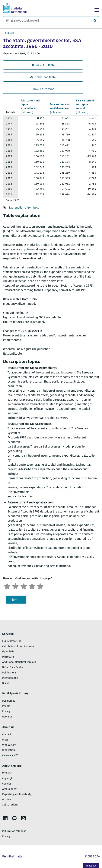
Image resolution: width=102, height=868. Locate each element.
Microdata (8, 657)
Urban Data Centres (13, 667)
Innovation (9, 750)
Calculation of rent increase (18, 647)
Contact (7, 735)
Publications (9, 673)
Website (7, 773)
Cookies (7, 784)
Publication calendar (14, 831)
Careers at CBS (10, 756)
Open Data (8, 652)
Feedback (91, 866)
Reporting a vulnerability (17, 794)
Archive (7, 800)
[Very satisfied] (40, 586)
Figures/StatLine (12, 641)
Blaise (6, 683)
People (6, 706)
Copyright (8, 779)
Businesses (9, 701)
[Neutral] (24, 586)
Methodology (10, 678)
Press (5, 740)
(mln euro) (32, 106)
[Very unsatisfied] (7, 586)
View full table (43, 65)
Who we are (9, 745)
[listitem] (5, 818)
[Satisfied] (32, 586)
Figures (10, 33)
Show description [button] (43, 89)
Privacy (6, 711)
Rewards (7, 717)
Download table (43, 77)
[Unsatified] (15, 586)
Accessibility (9, 789)
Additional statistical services (19, 662)
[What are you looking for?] (51, 21)
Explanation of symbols (24, 208)
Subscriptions (10, 805)
